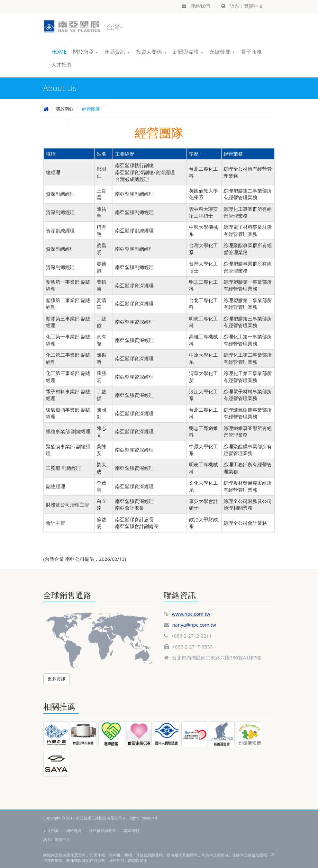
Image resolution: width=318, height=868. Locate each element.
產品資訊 (117, 52)
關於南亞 (86, 52)
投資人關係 (151, 52)
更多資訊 (57, 679)
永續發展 (222, 52)
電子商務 (251, 52)
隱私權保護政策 (103, 831)
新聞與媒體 (188, 52)
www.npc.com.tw (191, 614)
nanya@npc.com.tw (194, 625)
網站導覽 (74, 831)
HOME (59, 52)
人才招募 (62, 65)
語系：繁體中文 (242, 6)
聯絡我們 (196, 6)
